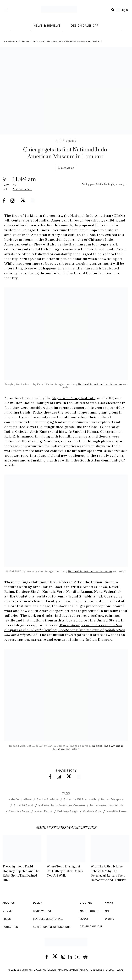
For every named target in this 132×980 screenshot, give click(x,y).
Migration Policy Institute (74, 398)
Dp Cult (8, 911)
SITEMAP (110, 970)
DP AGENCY (40, 970)
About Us (9, 902)
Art (58, 141)
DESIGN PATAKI (24, 970)
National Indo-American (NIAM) (98, 216)
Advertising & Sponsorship (52, 927)
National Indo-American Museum (100, 384)
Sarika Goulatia (17, 597)
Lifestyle (86, 902)
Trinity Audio (103, 185)
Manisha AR (22, 190)
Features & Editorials (48, 919)
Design (38, 902)
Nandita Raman (79, 592)
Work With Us (42, 911)
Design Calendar (85, 26)
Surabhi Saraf (91, 597)
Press (7, 919)
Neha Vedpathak (108, 592)
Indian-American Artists (107, 805)
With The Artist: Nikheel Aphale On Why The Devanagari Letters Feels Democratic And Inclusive (108, 873)
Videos (84, 918)
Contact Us (10, 927)
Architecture (89, 911)
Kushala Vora (53, 592)
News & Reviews (47, 26)
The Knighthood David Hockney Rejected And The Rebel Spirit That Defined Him (21, 873)
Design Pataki (10, 42)
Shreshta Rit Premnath (52, 597)
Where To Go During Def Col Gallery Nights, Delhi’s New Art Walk (66, 871)
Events (71, 141)
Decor (109, 903)
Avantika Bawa (95, 587)
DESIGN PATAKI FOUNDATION (63, 970)
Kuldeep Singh (28, 592)
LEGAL (120, 970)
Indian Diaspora (112, 799)
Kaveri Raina (43, 811)
